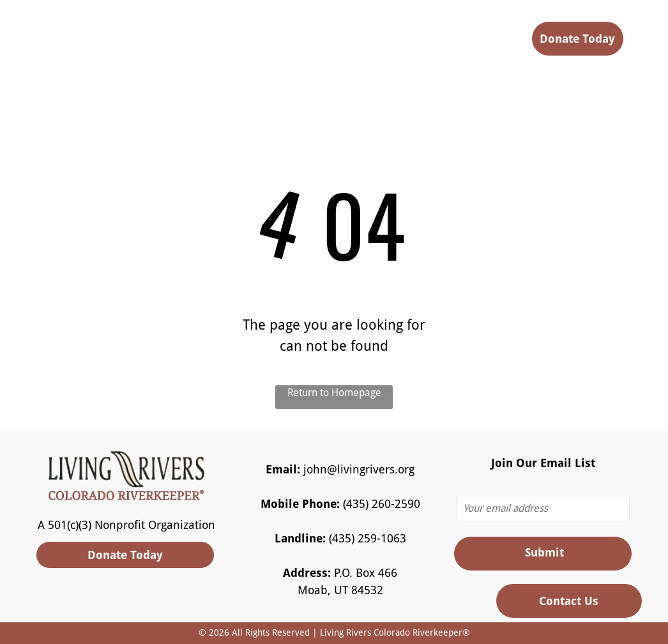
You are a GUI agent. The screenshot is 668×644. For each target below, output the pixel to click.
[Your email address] (543, 509)
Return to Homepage (334, 393)
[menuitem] (247, 43)
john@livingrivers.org (359, 469)
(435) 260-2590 (382, 504)
